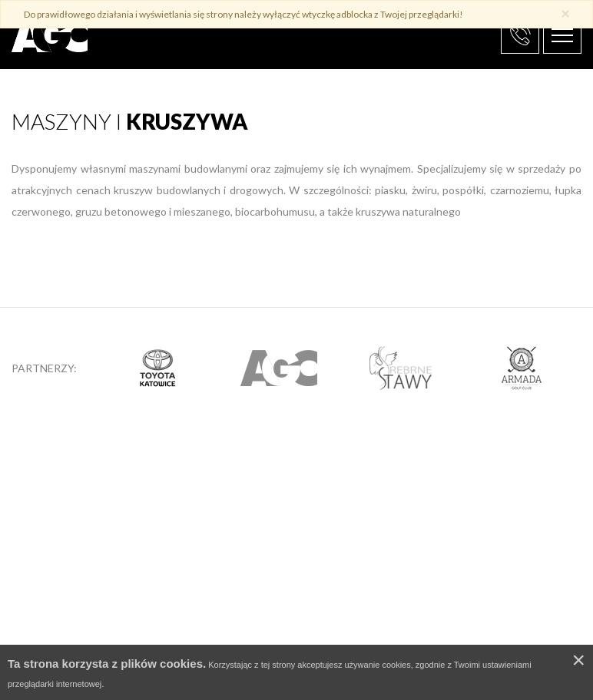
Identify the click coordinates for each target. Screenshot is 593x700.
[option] (157, 368)
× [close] (565, 13)
